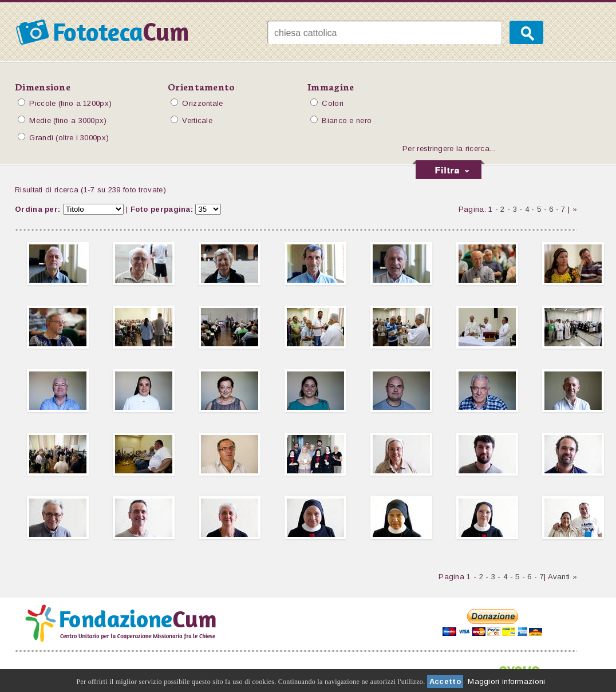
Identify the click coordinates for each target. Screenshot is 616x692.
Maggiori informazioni (506, 681)
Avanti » (562, 577)
